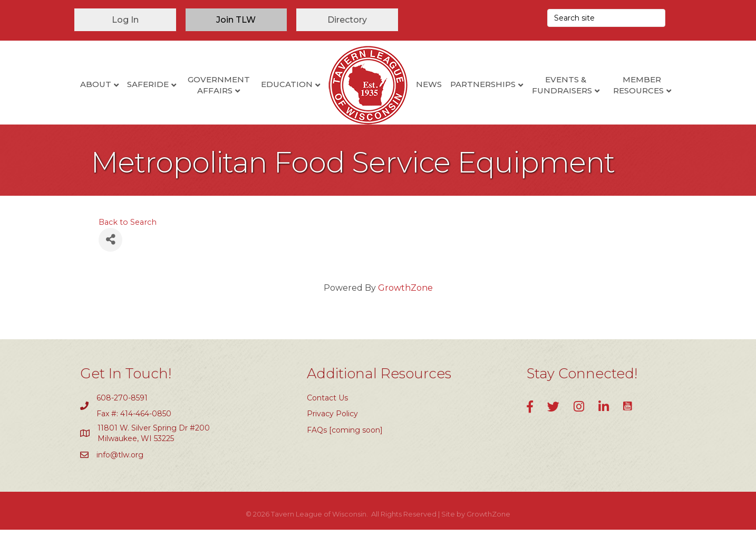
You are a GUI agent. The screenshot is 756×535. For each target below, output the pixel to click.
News (429, 84)
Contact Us (327, 403)
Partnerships (483, 84)
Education (287, 84)
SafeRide (148, 84)
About (96, 84)
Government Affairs (219, 85)
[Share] (110, 245)
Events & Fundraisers (562, 85)
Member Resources (638, 85)
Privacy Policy (332, 419)
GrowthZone (405, 293)
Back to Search (128, 227)
